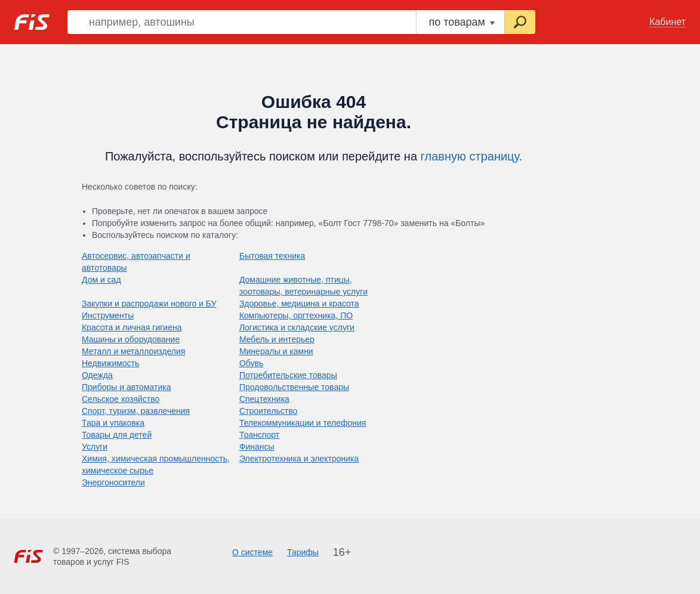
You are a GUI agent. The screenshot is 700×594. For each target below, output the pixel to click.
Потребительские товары (288, 375)
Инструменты (108, 315)
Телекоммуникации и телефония (303, 423)
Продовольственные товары (294, 387)
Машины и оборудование (131, 339)
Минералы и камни (276, 351)
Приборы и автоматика (126, 387)
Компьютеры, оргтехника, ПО (296, 315)
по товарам (462, 22)
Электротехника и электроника (299, 459)
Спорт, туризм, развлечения (136, 411)
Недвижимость (110, 363)
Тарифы (303, 552)
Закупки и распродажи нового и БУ (149, 304)
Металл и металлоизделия (133, 351)
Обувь (251, 363)
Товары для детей (117, 435)
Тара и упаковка (113, 423)
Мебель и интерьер (277, 339)
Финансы (257, 447)
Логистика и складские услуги (297, 327)
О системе (252, 552)
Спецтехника (264, 399)
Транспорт (259, 435)
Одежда (97, 375)
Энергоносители (113, 482)
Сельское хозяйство (121, 399)
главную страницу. (472, 156)
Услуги (95, 447)
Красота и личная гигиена (132, 327)
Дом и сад (101, 280)
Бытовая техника (272, 256)
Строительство (268, 411)
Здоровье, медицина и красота (299, 304)
